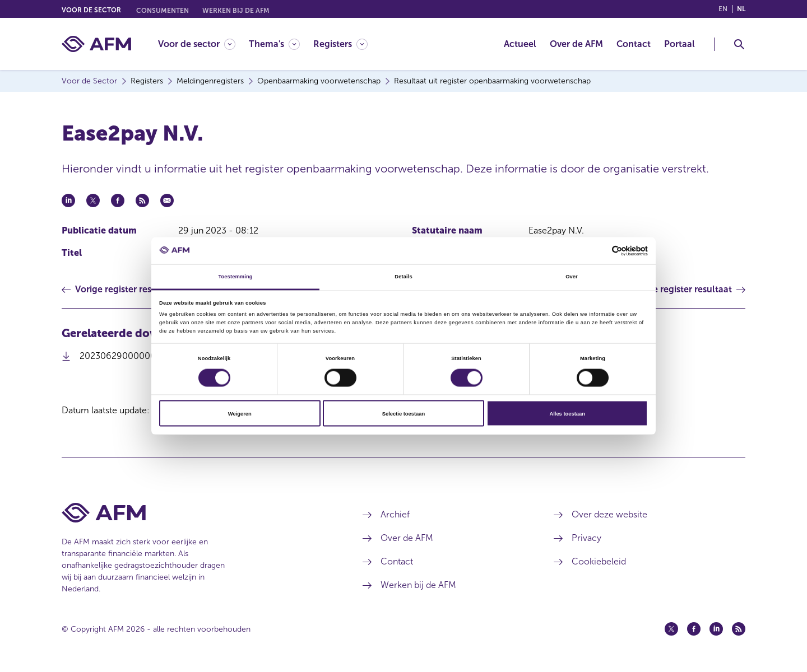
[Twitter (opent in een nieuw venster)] (671, 629)
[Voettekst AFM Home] (195, 513)
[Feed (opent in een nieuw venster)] (739, 629)
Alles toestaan (567, 413)
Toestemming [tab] (235, 277)
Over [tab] (572, 277)
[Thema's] (274, 44)
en (723, 9)
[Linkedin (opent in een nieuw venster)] (716, 629)
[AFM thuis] (96, 44)
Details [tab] (403, 277)
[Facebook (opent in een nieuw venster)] (694, 629)
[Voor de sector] (197, 44)
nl (741, 9)
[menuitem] (203, 44)
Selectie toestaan (403, 413)
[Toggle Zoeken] (739, 44)
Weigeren (240, 413)
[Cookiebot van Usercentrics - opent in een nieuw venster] (599, 251)
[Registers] (340, 44)
